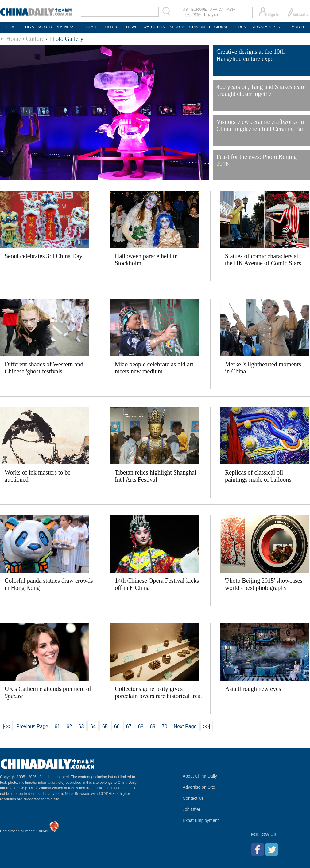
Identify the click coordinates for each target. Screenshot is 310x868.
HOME (11, 27)
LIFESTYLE (88, 27)
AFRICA (217, 10)
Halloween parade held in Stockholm (146, 260)
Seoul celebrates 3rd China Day (43, 256)
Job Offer (191, 809)
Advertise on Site (199, 787)
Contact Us (193, 798)
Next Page (185, 726)
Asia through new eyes (253, 689)
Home (14, 39)
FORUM (240, 27)
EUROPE (199, 10)
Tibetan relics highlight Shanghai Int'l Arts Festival (155, 476)
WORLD (45, 27)
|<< (6, 726)
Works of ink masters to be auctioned (37, 476)
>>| (207, 726)
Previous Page (32, 726)
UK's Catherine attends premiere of (48, 692)
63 (81, 726)
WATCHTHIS (154, 27)
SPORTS (177, 27)
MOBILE (298, 27)
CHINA (28, 27)
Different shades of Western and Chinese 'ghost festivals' (44, 368)
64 (93, 726)
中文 (186, 15)
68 (141, 726)
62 (69, 726)
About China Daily (200, 776)
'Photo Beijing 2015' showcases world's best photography (264, 584)
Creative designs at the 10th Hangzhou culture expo (250, 55)
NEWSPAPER (263, 27)
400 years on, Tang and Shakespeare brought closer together (261, 90)
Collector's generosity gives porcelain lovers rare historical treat (158, 692)
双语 (197, 15)
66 (117, 726)
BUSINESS (65, 27)
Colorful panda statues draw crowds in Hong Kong (49, 584)
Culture (35, 39)
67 (129, 726)
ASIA (231, 10)
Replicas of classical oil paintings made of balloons (258, 476)
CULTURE (111, 27)
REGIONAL (219, 27)
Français (211, 14)
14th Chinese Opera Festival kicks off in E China (157, 584)
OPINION (197, 27)
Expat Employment (201, 820)
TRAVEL (133, 27)
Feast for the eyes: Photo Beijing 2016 (257, 160)
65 (105, 726)
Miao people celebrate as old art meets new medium (154, 368)
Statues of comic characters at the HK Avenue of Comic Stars (263, 260)
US (185, 10)
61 (57, 726)
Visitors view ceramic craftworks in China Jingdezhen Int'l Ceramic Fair (261, 125)
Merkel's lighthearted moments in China (263, 368)
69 (153, 726)
